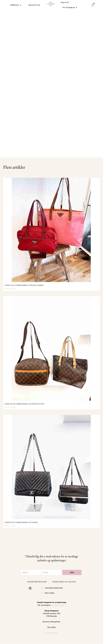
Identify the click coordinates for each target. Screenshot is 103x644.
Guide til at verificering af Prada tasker (24, 285)
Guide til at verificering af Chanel (21, 522)
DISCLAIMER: (50, 593)
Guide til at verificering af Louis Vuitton (24, 404)
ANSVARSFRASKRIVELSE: (55, 588)
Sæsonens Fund (34, 5)
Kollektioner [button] (16, 5)
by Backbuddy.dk (51, 633)
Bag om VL (65, 3)
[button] (53, 588)
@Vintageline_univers (58, 605)
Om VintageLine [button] (70, 8)
